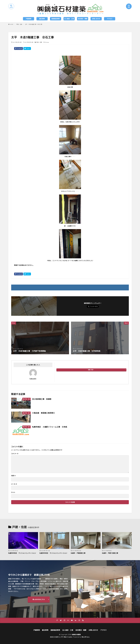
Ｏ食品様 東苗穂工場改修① (43, 413)
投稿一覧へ (91, 370)
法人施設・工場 (69, 19)
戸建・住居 (19, 24)
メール (14, 484)
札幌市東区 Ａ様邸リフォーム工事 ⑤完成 (50, 427)
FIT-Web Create (67, 637)
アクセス (110, 19)
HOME (12, 24)
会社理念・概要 (83, 19)
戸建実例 (28, 19)
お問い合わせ (96, 19)
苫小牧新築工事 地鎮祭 (42, 399)
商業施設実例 (56, 19)
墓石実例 (42, 19)
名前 (13, 476)
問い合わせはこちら (39, 599)
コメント (15, 454)
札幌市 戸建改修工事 (78, 553)
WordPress (86, 637)
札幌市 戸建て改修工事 (110, 553)
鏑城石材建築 (76, 634)
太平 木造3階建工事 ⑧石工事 (34, 24)
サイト (13, 492)
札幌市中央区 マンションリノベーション (22, 553)
